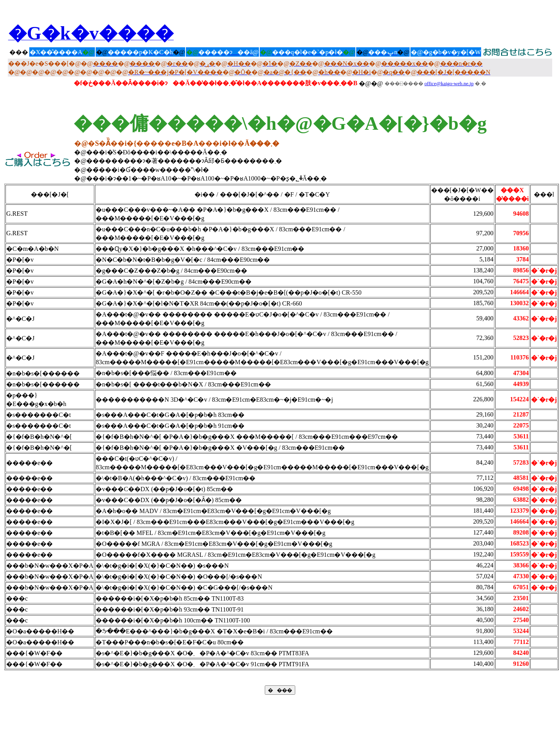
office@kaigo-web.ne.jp (449, 83)
